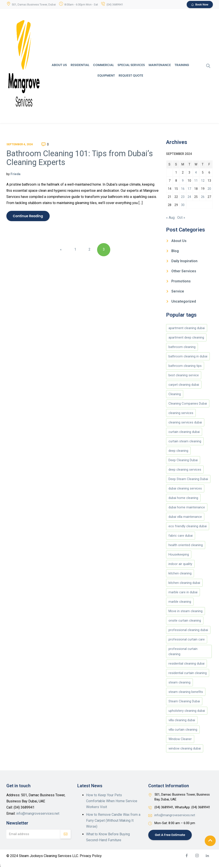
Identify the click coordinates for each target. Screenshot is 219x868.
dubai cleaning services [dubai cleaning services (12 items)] (185, 488)
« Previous (61, 252)
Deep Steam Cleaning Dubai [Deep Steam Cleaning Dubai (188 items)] (188, 479)
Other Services (184, 271)
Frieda (15, 174)
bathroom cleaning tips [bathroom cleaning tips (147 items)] (185, 366)
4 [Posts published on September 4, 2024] (196, 172)
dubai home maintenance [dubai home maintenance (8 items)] (187, 507)
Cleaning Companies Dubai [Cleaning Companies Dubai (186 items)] (188, 404)
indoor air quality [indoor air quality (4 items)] (180, 564)
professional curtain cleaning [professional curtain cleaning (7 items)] (183, 651)
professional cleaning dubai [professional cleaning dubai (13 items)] (188, 630)
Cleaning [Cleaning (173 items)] (175, 394)
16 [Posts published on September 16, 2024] (183, 189)
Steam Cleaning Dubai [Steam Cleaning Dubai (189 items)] (184, 701)
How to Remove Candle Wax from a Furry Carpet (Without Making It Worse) (113, 820)
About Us (59, 65)
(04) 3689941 (115, 4)
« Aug (170, 218)
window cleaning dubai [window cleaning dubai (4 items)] (185, 748)
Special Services (131, 65)
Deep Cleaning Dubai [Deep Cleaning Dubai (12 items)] (183, 460)
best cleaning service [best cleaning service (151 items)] (184, 375)
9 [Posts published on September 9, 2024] (183, 181)
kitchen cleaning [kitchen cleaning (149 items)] (180, 573)
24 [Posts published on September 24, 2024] (189, 197)
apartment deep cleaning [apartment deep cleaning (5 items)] (186, 337)
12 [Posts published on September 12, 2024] (203, 181)
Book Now (200, 4)
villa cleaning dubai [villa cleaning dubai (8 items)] (182, 720)
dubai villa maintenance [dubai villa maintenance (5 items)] (185, 517)
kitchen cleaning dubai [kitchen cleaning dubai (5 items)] (184, 583)
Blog (175, 251)
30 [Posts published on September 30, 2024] (183, 205)
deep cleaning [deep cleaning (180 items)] (178, 451)
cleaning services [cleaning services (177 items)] (181, 413)
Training (182, 65)
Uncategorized (184, 301)
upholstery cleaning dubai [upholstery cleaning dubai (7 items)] (187, 711)
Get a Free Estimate (170, 835)
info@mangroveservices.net (38, 813)
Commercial (103, 65)
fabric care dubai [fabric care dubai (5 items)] (181, 536)
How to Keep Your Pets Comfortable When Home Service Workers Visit (112, 801)
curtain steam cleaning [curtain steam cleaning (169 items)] (185, 441)
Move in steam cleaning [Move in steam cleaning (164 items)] (186, 611)
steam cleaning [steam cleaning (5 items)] (179, 682)
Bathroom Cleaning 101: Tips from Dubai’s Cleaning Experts (80, 158)
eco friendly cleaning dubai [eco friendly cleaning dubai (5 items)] (188, 526)
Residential (80, 65)
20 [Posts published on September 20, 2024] (209, 189)
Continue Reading (28, 216)
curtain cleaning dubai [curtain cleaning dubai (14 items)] (184, 432)
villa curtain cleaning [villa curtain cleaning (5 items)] (183, 730)
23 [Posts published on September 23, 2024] (183, 197)
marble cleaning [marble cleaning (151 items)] (180, 602)
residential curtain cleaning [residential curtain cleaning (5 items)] (188, 673)
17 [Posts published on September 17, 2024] (189, 189)
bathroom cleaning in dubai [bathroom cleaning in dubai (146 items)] (188, 356)
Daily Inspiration (184, 261)
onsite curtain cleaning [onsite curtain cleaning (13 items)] (185, 621)
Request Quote (131, 75)
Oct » (181, 218)
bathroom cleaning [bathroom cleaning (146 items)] (182, 347)
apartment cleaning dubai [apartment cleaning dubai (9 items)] (187, 328)
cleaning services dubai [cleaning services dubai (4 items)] (185, 422)
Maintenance (160, 65)
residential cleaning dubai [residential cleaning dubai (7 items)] (186, 664)
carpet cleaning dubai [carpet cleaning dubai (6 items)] (184, 385)
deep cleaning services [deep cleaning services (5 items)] (185, 470)
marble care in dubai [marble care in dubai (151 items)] (183, 592)
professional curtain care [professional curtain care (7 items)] (187, 639)
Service (178, 291)
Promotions (181, 281)
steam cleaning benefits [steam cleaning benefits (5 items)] (186, 692)
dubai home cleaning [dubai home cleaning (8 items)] (183, 498)
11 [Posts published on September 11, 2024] (196, 181)
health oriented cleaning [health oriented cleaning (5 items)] (186, 545)
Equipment (106, 75)
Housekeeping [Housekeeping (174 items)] (179, 554)
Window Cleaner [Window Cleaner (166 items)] (180, 739)
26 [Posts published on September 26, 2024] (203, 197)
